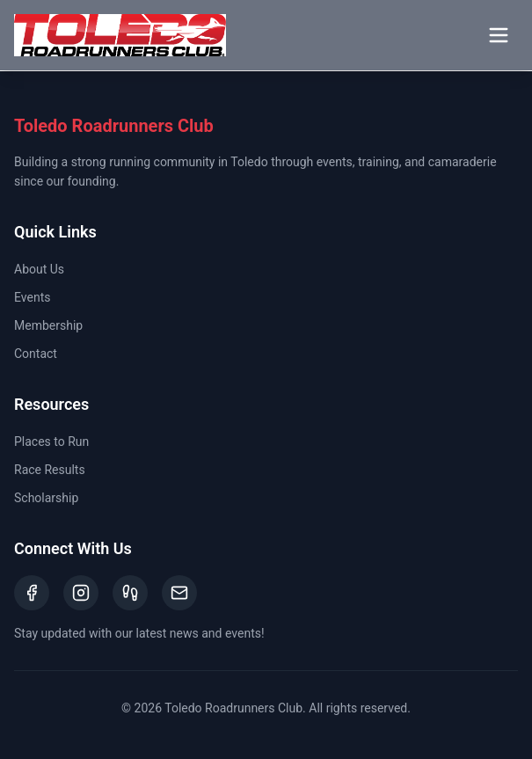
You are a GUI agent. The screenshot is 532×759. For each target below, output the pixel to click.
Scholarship (46, 498)
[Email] (179, 593)
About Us (39, 269)
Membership (48, 325)
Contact (36, 354)
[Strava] (130, 593)
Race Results (50, 470)
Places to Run (51, 442)
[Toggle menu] (499, 35)
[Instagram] (81, 593)
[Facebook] (32, 593)
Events (32, 297)
